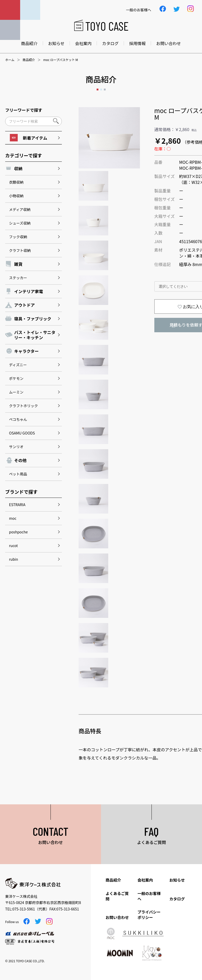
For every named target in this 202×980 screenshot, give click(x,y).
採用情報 (137, 43)
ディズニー (18, 365)
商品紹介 (29, 43)
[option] (109, 138)
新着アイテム (28, 138)
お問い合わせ (169, 43)
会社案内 (83, 43)
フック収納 (18, 237)
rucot (13, 546)
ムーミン (16, 392)
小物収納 (16, 196)
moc (13, 518)
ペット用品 (18, 474)
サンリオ (16, 447)
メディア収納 (20, 209)
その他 (20, 460)
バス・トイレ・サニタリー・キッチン (35, 335)
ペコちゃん (18, 419)
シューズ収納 (20, 223)
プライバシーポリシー (149, 915)
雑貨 (18, 264)
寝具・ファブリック (33, 319)
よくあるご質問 (117, 896)
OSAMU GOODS (22, 433)
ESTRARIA (17, 505)
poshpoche (18, 532)
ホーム (10, 60)
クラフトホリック (23, 406)
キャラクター (26, 351)
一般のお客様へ (149, 896)
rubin (14, 559)
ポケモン (16, 378)
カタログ (110, 43)
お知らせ (56, 43)
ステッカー (18, 278)
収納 (18, 168)
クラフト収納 (20, 250)
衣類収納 (16, 182)
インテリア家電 (29, 291)
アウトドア (24, 305)
